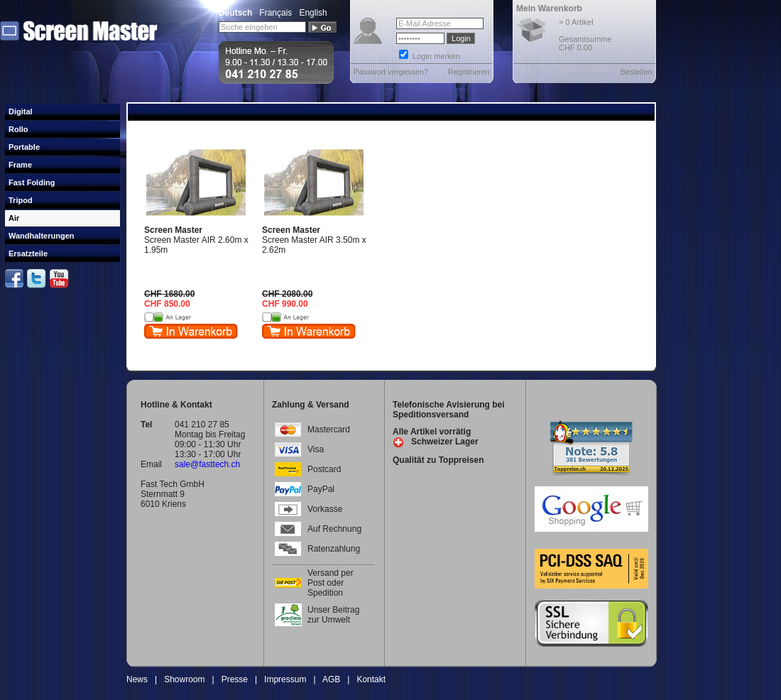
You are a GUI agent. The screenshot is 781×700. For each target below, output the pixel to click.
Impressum (285, 679)
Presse (235, 679)
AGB (331, 679)
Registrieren (469, 72)
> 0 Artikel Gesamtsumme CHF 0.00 (585, 35)
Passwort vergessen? (391, 72)
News (137, 679)
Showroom (184, 679)
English (313, 13)
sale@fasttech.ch (207, 464)
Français (275, 13)
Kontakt (371, 679)
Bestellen (637, 72)
